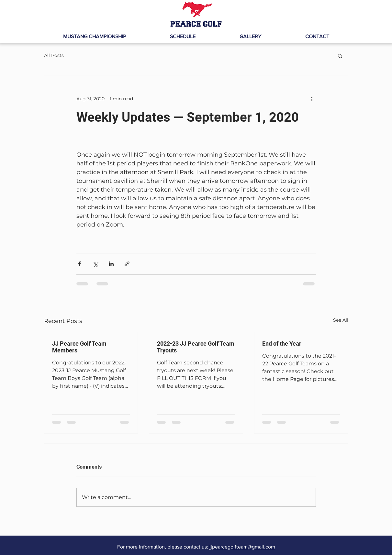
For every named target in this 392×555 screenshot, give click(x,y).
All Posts (54, 55)
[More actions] (312, 99)
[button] (340, 56)
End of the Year (282, 344)
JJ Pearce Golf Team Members (79, 347)
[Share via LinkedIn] (111, 264)
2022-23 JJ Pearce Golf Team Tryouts (196, 347)
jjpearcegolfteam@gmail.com (242, 547)
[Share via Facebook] (79, 264)
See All (341, 320)
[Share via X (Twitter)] (95, 264)
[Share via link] (127, 264)
